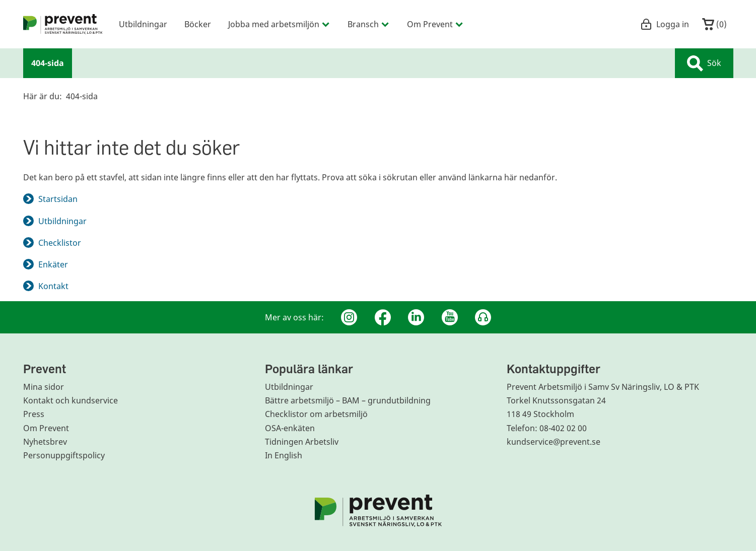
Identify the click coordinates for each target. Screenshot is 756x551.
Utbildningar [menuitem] (143, 24)
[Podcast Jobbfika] (483, 317)
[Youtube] (450, 317)
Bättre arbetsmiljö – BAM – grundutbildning (348, 400)
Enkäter (53, 264)
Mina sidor (44, 387)
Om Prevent (46, 428)
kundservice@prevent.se (554, 442)
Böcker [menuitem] (198, 24)
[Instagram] (349, 317)
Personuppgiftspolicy (64, 455)
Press (34, 414)
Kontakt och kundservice (71, 400)
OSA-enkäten (290, 428)
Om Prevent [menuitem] (435, 24)
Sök (704, 63)
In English (284, 455)
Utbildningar (62, 221)
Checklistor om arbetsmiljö (316, 414)
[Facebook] (383, 317)
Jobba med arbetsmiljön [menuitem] (279, 24)
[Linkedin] (416, 317)
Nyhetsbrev (45, 442)
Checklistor (60, 243)
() (714, 24)
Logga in (665, 24)
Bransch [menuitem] (369, 24)
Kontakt (53, 286)
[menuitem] (63, 24)
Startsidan (58, 199)
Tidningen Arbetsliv (302, 442)
